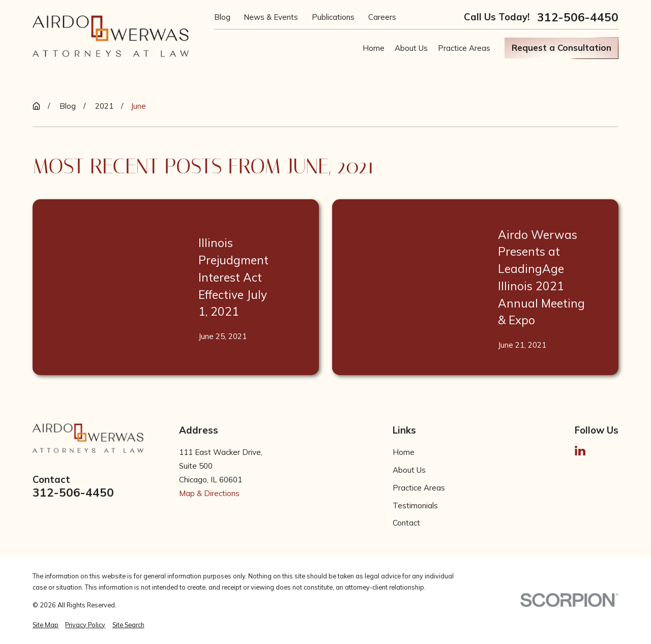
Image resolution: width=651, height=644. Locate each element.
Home (404, 452)
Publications (333, 17)
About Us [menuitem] (411, 48)
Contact (406, 523)
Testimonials (415, 505)
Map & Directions (209, 493)
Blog (222, 17)
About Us (409, 470)
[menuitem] (46, 625)
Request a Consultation (561, 48)
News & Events (271, 17)
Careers (382, 17)
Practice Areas (419, 488)
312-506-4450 (578, 18)
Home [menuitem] (374, 48)
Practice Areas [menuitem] (464, 48)
